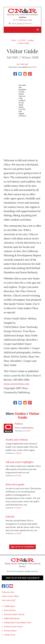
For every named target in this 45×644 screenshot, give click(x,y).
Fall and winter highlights (20, 462)
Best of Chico (10, 610)
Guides (31, 40)
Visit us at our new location (22, 578)
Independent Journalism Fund (18, 622)
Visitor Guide (24, 43)
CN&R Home (10, 606)
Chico (14, 40)
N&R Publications (12, 618)
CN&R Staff (24, 64)
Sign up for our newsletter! (22, 547)
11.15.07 (22, 40)
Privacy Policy (10, 631)
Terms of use (10, 635)
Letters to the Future (13, 627)
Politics (19, 424)
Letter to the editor (10, 596)
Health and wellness (17, 440)
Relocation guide (15, 484)
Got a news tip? (9, 600)
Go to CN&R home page (22, 20)
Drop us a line (8, 592)
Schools (10, 516)
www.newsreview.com (16, 384)
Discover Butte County (14, 614)
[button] (38, 30)
